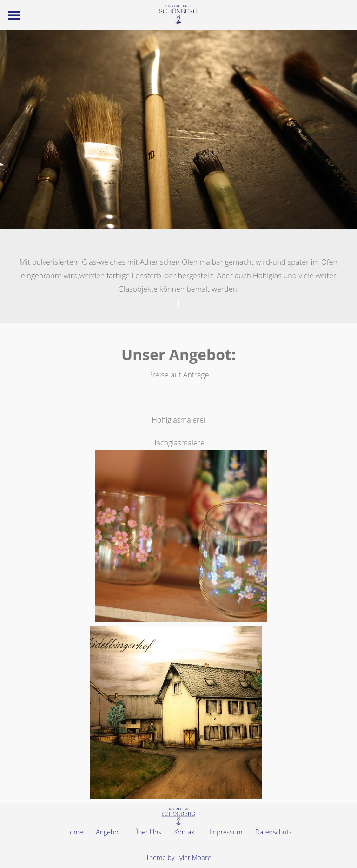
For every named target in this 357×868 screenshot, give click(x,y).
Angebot (108, 832)
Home (74, 832)
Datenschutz (274, 832)
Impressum (226, 832)
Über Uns (147, 832)
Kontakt (185, 832)
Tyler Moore (194, 858)
